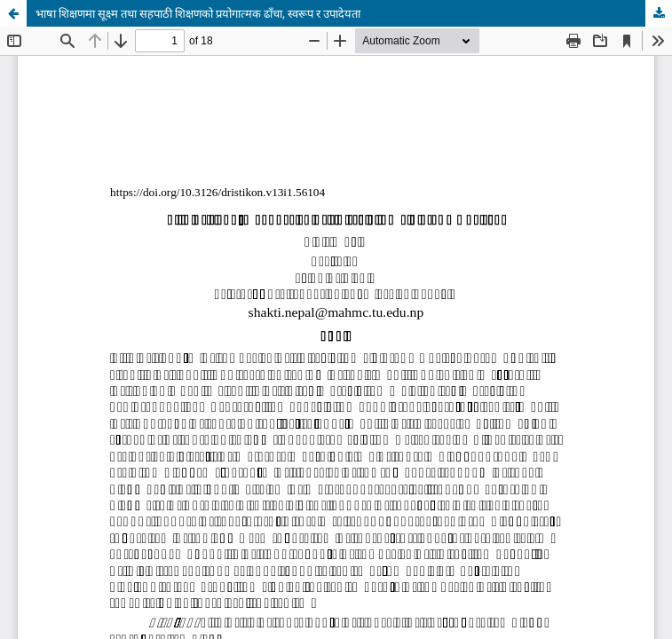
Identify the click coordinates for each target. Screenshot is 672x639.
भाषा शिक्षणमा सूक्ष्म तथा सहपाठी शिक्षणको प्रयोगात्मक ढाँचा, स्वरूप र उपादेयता (198, 13)
